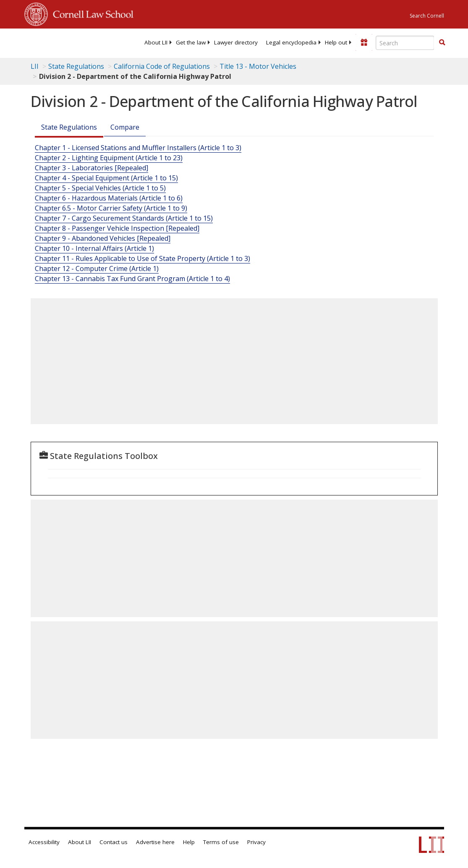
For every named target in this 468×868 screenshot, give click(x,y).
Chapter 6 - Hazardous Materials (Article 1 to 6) (109, 198)
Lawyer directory (236, 42)
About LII (156, 42)
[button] (442, 42)
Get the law (191, 42)
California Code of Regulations (162, 66)
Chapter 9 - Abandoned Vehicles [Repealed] (103, 238)
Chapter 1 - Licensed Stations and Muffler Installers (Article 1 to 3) (138, 148)
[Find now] (442, 43)
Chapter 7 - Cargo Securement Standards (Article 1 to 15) (124, 218)
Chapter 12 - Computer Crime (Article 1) (97, 268)
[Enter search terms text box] (405, 43)
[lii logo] (57, 42)
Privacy (256, 842)
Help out (336, 42)
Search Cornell (427, 16)
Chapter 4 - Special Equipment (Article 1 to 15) (106, 178)
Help (189, 842)
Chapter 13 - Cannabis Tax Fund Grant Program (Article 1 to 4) (132, 279)
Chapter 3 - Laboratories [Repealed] (92, 168)
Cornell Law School (91, 13)
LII (35, 66)
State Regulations (76, 66)
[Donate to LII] (364, 42)
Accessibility (44, 842)
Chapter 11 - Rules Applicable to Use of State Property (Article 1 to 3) (142, 258)
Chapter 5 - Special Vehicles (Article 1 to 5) (100, 188)
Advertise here (155, 842)
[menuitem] (156, 42)
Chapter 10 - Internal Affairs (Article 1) (94, 248)
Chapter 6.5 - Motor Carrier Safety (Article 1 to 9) (111, 208)
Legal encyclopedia (291, 42)
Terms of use (221, 842)
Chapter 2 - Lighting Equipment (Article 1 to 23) (109, 158)
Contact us (114, 842)
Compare (125, 127)
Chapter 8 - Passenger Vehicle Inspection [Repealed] (117, 228)
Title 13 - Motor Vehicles (258, 66)
